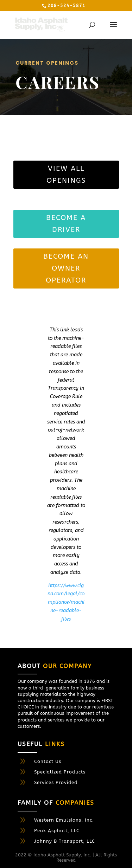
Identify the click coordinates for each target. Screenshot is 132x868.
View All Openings (66, 174)
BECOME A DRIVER (66, 224)
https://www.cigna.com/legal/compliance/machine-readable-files (66, 602)
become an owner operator (66, 268)
